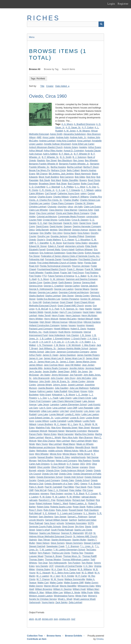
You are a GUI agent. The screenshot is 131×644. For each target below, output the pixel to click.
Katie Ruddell (60, 391)
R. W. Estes (45, 497)
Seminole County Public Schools (45, 527)
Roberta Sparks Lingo (61, 507)
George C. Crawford (53, 286)
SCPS (91, 523)
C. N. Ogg (91, 187)
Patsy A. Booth (36, 487)
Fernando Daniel (53, 259)
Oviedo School (82, 480)
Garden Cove (36, 283)
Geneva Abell (89, 283)
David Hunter (56, 226)
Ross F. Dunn (36, 510)
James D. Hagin (50, 355)
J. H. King (92, 339)
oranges (84, 467)
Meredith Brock (83, 447)
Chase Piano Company (62, 203)
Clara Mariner (71, 210)
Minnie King (56, 454)
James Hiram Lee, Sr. (48, 362)
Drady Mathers (53, 240)
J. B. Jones (85, 335)
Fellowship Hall (36, 259)
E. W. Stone (56, 243)
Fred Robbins (92, 273)
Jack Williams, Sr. (48, 348)
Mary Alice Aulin (70, 438)
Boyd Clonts (94, 180)
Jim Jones (83, 372)
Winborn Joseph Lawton (41, 596)
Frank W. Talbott (93, 269)
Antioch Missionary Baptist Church (46, 147)
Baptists (41, 160)
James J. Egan (67, 362)
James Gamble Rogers (88, 355)
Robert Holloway (44, 503)
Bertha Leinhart (74, 167)
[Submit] (101, 24)
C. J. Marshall (53, 187)
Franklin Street (52, 273)
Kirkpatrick (57, 395)
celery (83, 193)
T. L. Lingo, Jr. (87, 546)
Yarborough (35, 602)
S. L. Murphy (90, 513)
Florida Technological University (55, 266)
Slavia (88, 527)
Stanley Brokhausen (61, 540)
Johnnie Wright (44, 385)
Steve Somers (58, 543)
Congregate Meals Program (71, 217)
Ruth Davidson (91, 510)
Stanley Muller (79, 540)
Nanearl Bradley (45, 457)
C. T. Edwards (73, 190)
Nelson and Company (66, 461)
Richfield (90, 500)
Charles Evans (45, 197)
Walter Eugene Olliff (74, 583)
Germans (94, 292)
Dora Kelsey (84, 233)
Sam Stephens (46, 517)
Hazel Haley (89, 312)
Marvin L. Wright (53, 438)
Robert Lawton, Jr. (78, 503)
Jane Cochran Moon (54, 365)
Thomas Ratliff (89, 556)
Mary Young (42, 444)
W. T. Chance (43, 579)
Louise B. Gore (77, 418)
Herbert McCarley (68, 319)
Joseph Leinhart (75, 385)
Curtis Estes (64, 220)
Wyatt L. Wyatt (65, 599)
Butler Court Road (90, 184)
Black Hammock (83, 174)
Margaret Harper (56, 431)
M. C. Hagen (60, 424)
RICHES (43, 18)
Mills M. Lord (86, 451)
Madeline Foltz (43, 428)
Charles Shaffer (71, 200)
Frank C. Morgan (75, 269)
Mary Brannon (86, 438)
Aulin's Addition (50, 154)
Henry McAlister (89, 315)
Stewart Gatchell (37, 546)
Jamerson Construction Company (73, 352)
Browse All (35, 69)
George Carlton (72, 286)
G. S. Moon (43, 279)
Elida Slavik (91, 246)
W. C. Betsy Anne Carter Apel (66, 573)
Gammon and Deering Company (82, 279)
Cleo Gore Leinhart (45, 213)
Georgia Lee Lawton (48, 292)
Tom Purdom (74, 563)
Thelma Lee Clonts (61, 553)
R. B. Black (79, 494)
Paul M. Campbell (53, 487)
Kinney (84, 391)
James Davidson (68, 355)
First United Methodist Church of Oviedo (57, 263)
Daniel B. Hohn (71, 223)
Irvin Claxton (73, 335)
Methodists (42, 451)
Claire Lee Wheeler (38, 210)
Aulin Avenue (35, 154)
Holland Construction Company (44, 325)
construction (92, 217)
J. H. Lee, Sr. (72, 342)
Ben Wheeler (91, 160)
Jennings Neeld (93, 368)
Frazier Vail (66, 273)
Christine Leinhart (38, 207)
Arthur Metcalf (36, 151)
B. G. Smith (66, 157)
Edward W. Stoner (38, 246)
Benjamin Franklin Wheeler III (43, 164)
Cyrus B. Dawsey (80, 220)
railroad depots (89, 497)
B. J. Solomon (79, 157)
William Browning (43, 589)
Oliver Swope (72, 467)
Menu (32, 37)
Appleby (83, 147)
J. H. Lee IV (45, 342)
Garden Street (50, 283)
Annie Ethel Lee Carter (83, 144)
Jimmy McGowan (60, 375)
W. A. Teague (70, 569)
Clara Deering (56, 210)
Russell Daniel (76, 510)
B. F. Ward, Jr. (66, 154)
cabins (98, 190)
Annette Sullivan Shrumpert (57, 144)
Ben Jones (78, 160)
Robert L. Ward (60, 503)
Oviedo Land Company (49, 480)
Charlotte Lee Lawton (39, 203)
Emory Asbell (68, 250)
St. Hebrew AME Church (85, 536)
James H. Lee (36, 358)
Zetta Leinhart (75, 602)
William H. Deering (62, 589)
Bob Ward (56, 180)
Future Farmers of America (61, 276)
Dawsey (68, 226)
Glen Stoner (68, 296)
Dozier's (41, 240)
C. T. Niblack (87, 190)
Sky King (79, 527)
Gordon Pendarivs (70, 299)
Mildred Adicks (71, 451)
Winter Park (81, 596)
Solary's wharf (43, 530)
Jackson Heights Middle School (73, 348)
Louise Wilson (42, 421)
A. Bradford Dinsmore (84, 124)
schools (60, 523)
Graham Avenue (51, 302)
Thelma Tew (77, 553)
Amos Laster (49, 137)
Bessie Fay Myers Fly (40, 170)
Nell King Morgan (46, 461)
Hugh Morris (64, 332)
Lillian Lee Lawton (50, 411)
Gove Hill (37, 302)
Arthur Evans (94, 147)
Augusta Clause (93, 151)
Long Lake (43, 414)
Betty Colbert (73, 170)
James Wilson (36, 365)
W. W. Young (57, 579)
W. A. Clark (57, 569)
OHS (88, 464)
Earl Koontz (69, 243)
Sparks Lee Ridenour (49, 533)
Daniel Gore (85, 223)
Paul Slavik (81, 487)
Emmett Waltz (53, 250)
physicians (34, 494)
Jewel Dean (64, 372)
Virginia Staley (43, 569)
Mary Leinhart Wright (81, 441)
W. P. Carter (81, 576)
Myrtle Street (84, 454)
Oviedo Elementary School (50, 477)
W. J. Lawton (43, 576)
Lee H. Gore (45, 408)
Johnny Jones (60, 385)
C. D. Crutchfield (37, 187)
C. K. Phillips (67, 187)
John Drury (70, 378)
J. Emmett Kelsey (61, 339)
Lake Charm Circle (82, 398)
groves (88, 306)
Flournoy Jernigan (81, 266)
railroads (33, 500)
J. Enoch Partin (79, 339)
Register (123, 4)
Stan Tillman (44, 540)
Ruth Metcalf (35, 513)
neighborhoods (78, 457)
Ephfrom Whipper (84, 250)
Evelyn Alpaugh (92, 253)
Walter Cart (43, 583)
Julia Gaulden (62, 388)
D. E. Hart (42, 223)
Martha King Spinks (84, 434)
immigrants (77, 332)
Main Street (84, 428)
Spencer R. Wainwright (72, 533)
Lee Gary (33, 408)
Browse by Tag (51, 69)
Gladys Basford (37, 296)
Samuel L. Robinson (77, 517)
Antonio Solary (71, 147)
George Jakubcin (89, 286)
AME (39, 137)
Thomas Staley (36, 560)
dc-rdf (38, 619)
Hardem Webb (36, 312)
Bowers (83, 180)
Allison (32, 137)
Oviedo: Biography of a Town (58, 484)
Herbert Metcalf (85, 319)
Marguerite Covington (76, 431)
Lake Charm (65, 398)
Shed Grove (68, 527)
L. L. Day (42, 398)
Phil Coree (88, 490)
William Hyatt (79, 589)
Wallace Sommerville (75, 579)
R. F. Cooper (92, 494)
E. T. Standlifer (42, 243)
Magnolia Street (70, 428)
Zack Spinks (61, 602)
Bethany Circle (58, 170)
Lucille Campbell (58, 421)
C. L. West (80, 187)
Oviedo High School (73, 477)
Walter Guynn (91, 583)
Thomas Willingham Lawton (76, 560)
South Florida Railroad (62, 530)
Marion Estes (50, 434)
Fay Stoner (34, 256)
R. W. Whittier (73, 497)
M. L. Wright (85, 424)
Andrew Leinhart (47, 141)
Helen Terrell (44, 315)
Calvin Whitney (36, 193)
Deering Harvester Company (87, 226)
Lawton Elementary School (73, 405)
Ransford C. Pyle (47, 500)
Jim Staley (45, 375)
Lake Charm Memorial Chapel (67, 401)
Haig (82, 309)
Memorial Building (65, 447)
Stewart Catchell (92, 543)
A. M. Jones (70, 131)
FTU (44, 276)
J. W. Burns (59, 345)
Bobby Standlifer (70, 180)
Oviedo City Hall (50, 474)
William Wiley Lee (54, 593)
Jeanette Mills (36, 368)
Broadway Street (47, 184)
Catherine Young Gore (68, 193)
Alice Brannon (94, 134)
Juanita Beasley (46, 388)
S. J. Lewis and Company (70, 513)
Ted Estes (91, 550)
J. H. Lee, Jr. (58, 342)
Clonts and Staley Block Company (73, 213)
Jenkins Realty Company (56, 368)
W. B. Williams (85, 569)
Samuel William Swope (56, 520)
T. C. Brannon (72, 546)
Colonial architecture (47, 217)
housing (81, 325)
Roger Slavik (79, 507)
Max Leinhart (55, 444)
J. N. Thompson (45, 345)
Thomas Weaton (53, 560)
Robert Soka (43, 507)
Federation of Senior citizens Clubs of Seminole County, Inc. (70, 256)
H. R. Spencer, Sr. (69, 309)
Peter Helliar (75, 490)
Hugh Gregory (50, 332)
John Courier (57, 378)
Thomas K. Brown (53, 556)
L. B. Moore (69, 395)
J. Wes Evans (89, 345)
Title (42, 86)
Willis (97, 593)
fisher (80, 263)
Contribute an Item (37, 639)
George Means (82, 289)
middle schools (56, 451)
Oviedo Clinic (65, 474)
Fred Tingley (35, 276)
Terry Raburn (44, 553)
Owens (84, 484)
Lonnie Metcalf (56, 414)
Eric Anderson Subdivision (52, 253)
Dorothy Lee (43, 236)
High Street (45, 322)
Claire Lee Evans (92, 207)
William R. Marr (37, 593)
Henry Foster (58, 315)
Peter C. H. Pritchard (58, 490)
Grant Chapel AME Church (71, 306)
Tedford (33, 553)
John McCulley (84, 378)
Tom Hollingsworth (58, 563)
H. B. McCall (42, 309)
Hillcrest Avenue (60, 322)
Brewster (33, 184)
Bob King (91, 177)
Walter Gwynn (36, 586)
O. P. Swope (73, 464)
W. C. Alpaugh (43, 573)
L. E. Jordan (82, 395)
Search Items (69, 69)
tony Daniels (42, 566)
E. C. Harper (68, 240)
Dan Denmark (55, 223)
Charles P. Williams (79, 197)
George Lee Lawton (64, 289)
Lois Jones (89, 411)
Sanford (73, 520)
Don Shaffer (46, 233)
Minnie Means (69, 454)
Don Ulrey (58, 233)
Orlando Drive (53, 470)
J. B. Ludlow (46, 339)
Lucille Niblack (74, 421)
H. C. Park (54, 309)
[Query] (65, 24)
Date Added (61, 86)
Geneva (77, 283)
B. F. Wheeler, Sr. (50, 157)
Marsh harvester (66, 434)
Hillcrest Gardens (92, 322)
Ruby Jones (62, 510)
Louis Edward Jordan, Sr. (41, 418)
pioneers (45, 494)
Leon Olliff (72, 408)
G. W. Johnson (57, 279)
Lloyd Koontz (76, 411)
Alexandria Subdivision (74, 134)
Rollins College (94, 507)
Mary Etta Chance (46, 441)
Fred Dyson (78, 273)
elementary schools (75, 246)
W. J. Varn (55, 576)
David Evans (42, 226)
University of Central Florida (68, 566)
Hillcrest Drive (76, 322)
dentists (53, 230)
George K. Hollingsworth (41, 289)
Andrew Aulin (62, 137)
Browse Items (54, 636)
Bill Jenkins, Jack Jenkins (61, 174)
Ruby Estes (49, 510)
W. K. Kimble (68, 576)
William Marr (93, 589)
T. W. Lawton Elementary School (69, 550)
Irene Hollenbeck (57, 335)
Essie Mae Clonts (75, 253)
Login (111, 4)
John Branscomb (41, 378)
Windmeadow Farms (64, 596)
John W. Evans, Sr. (61, 381)
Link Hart (64, 411)
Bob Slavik (45, 180)
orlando (41, 470)
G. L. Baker (81, 276)
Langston (55, 405)
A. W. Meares (83, 131)
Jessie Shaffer (50, 372)
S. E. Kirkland (49, 513)
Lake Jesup (43, 405)
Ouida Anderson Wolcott (73, 470)
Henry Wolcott (51, 319)
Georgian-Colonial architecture (74, 292)
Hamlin (89, 309)
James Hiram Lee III (54, 358)
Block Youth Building (49, 177)
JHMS (74, 372)
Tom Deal (43, 563)
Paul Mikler (69, 487)
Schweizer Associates (76, 523)
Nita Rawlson (85, 461)
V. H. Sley (88, 566)
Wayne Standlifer (68, 586)
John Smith (45, 381)
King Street (74, 391)
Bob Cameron (67, 177)
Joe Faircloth (76, 375)
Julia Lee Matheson (79, 388)
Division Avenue (80, 230)
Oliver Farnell (58, 467)
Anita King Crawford (66, 141)
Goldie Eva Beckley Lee (48, 299)
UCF (51, 566)
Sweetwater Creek (55, 546)
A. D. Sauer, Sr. (73, 128)
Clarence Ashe (85, 210)
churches (62, 207)
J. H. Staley (85, 342)
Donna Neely (70, 233)
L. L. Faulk (53, 398)
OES (82, 464)
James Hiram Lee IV (75, 358)
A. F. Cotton (88, 128)
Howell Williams (61, 329)
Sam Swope (60, 517)
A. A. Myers (67, 124)
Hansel (97, 309)
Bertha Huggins (58, 167)
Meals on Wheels (85, 444)
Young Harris (48, 602)
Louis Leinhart (62, 418)
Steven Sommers (74, 543)
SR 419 (88, 533)
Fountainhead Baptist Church (51, 269)
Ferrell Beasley (70, 259)
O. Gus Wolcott (58, 464)
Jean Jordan (88, 365)
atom (31, 619)
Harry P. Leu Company (71, 312)
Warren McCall (51, 586)
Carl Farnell (51, 193)
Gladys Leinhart (53, 296)
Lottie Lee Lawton (90, 414)
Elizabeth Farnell (37, 250)
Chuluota (52, 207)
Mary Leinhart (63, 441)
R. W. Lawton (59, 497)
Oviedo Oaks (67, 480)
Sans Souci (50, 523)
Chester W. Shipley (84, 203)
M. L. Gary (73, 424)
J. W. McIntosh (73, 345)
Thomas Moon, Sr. (72, 556)
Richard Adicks (64, 500)
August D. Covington (74, 151)
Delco (32, 230)
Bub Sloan (61, 184)
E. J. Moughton (83, 240)
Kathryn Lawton (45, 391)
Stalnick (33, 540)
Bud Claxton (74, 184)
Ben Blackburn (65, 160)
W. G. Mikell (87, 573)
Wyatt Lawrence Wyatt (84, 599)
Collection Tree (35, 636)
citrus (70, 207)
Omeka (100, 639)
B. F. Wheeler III (82, 154)
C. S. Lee (61, 190)
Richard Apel (79, 500)
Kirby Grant (45, 395)
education (93, 243)
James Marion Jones (86, 362)
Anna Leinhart (84, 141)
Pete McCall (40, 490)
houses (72, 325)
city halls (78, 207)
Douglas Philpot (76, 236)
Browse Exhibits (73, 636)
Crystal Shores (50, 220)
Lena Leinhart (59, 408)
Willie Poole (87, 593)
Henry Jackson (73, 315)
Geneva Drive (36, 286)
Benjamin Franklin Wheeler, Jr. (74, 164)
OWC (76, 484)
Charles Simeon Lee (90, 200)
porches (68, 494)
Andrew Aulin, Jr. (78, 137)
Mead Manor (69, 444)
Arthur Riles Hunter (53, 151)
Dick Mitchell (65, 230)
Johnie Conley (78, 381)
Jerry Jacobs (35, 372)
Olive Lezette (43, 467)
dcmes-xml (47, 619)
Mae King (56, 428)
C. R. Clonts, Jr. (47, 190)
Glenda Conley (82, 296)
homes (64, 325)
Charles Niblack (61, 197)
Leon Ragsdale (86, 408)
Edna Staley (82, 243)
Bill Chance (42, 174)
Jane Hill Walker (73, 365)
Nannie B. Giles (62, 457)
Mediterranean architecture (42, 447)
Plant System (57, 494)
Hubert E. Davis (78, 329)
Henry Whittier (36, 319)
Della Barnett (42, 230)
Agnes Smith (56, 134)
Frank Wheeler (36, 273)
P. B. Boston (94, 484)
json (56, 619)
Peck (90, 487)
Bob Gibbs (80, 177)
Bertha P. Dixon (91, 167)
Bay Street (51, 160)
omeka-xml (64, 619)
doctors (93, 230)
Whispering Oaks (86, 586)
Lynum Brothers (45, 424)
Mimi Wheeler (42, 454)
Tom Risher (87, 563)
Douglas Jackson (59, 236)
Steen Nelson (43, 543)
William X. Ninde (72, 593)
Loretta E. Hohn (72, 414)
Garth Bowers (65, 283)
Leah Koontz (94, 405)
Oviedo (89, 470)
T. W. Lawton (46, 550)
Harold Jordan (51, 312)
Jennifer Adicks (77, 368)
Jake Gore (50, 352)
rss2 (73, 619)
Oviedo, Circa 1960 (48, 96)
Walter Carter (56, 583)
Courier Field (35, 220)
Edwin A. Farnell (56, 246)
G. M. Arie (92, 276)
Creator (50, 86)
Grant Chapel (66, 302)
